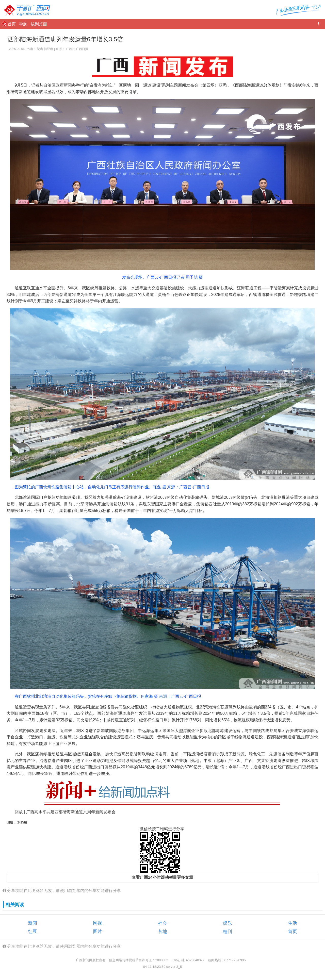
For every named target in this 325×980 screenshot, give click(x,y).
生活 (292, 923)
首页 (12, 24)
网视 (97, 923)
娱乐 (227, 923)
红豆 (32, 932)
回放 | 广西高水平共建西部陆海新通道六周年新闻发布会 (65, 812)
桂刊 (227, 932)
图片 (97, 932)
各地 (162, 932)
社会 (162, 923)
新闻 (32, 923)
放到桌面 (39, 24)
